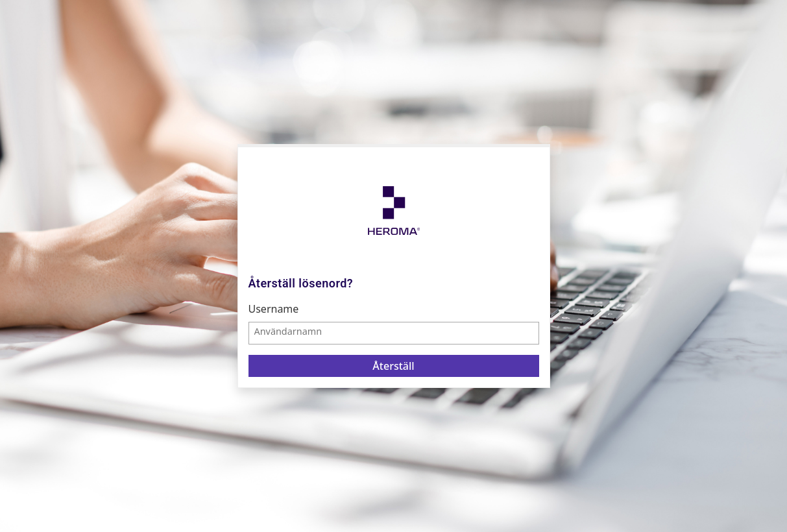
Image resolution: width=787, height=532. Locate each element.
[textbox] (394, 333)
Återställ (393, 366)
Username (274, 309)
